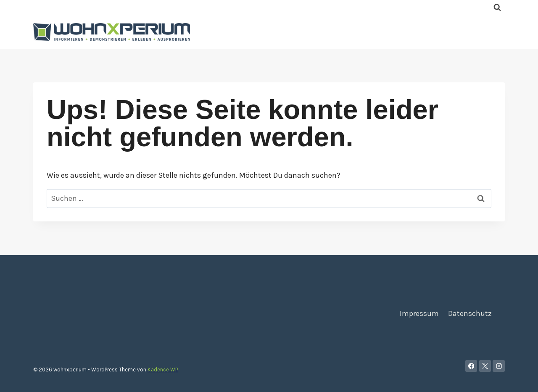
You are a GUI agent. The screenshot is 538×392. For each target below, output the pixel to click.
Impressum (419, 313)
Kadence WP (163, 370)
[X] (485, 366)
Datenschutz (470, 313)
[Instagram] (499, 366)
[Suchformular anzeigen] (497, 8)
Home (376, 32)
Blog (492, 32)
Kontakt (460, 32)
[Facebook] (471, 366)
